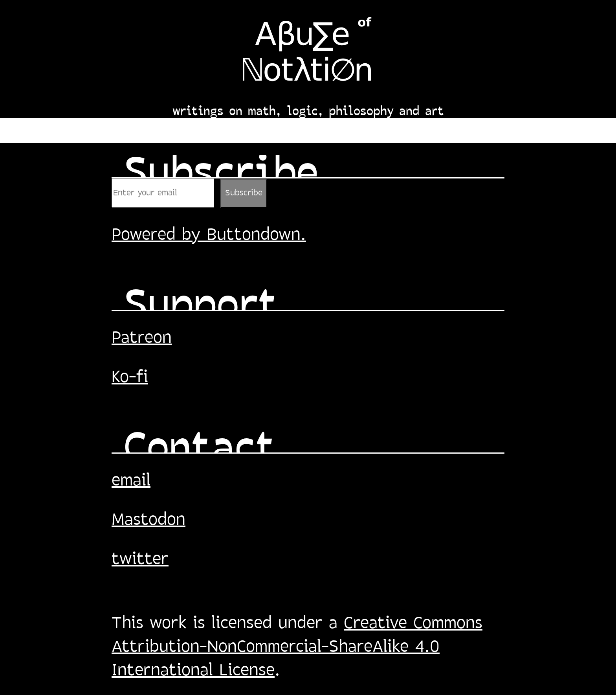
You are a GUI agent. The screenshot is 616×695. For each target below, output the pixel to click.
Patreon (142, 338)
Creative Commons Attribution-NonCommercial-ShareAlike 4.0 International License (297, 647)
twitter (140, 560)
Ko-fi (130, 378)
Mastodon (148, 520)
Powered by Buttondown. (209, 235)
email (131, 481)
